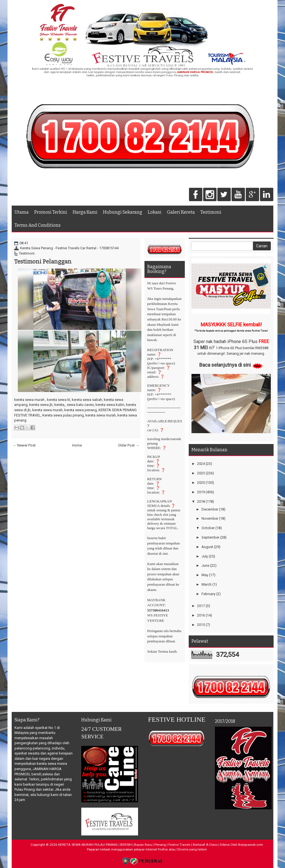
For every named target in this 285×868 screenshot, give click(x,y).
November (210, 518)
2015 (201, 625)
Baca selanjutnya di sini (225, 365)
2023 (201, 473)
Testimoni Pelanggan (43, 262)
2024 (201, 464)
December (210, 509)
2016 (201, 615)
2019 (201, 492)
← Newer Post (24, 445)
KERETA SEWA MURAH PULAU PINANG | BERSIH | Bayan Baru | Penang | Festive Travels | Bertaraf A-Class (138, 845)
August (207, 547)
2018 (201, 501)
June (205, 565)
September (210, 537)
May (205, 575)
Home (77, 445)
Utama (22, 212)
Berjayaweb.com (251, 845)
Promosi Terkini (51, 212)
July (205, 556)
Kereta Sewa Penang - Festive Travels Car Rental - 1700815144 (69, 248)
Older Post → (129, 445)
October (208, 528)
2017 (201, 606)
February (208, 594)
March (207, 584)
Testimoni (211, 212)
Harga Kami (85, 212)
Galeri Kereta (181, 212)
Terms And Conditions (38, 225)
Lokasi (155, 212)
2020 (201, 483)
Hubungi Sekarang (123, 212)
